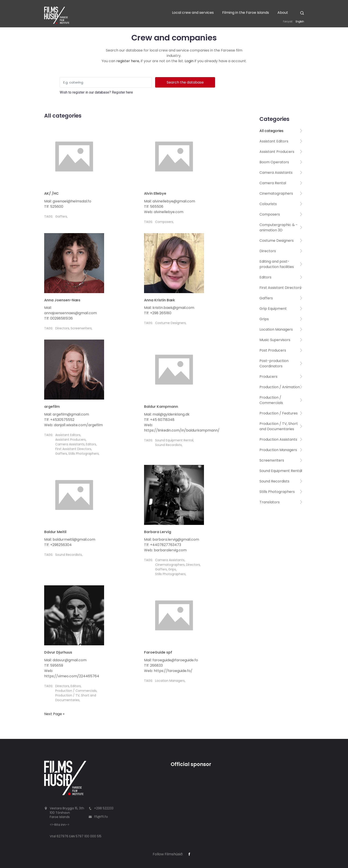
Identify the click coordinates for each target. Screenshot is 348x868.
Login (189, 61)
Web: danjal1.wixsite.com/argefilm (73, 425)
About (283, 13)
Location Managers (170, 681)
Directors (62, 328)
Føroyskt (288, 21)
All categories (271, 131)
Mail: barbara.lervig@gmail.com (172, 539)
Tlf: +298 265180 (158, 313)
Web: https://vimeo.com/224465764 (72, 673)
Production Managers (278, 450)
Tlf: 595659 (54, 665)
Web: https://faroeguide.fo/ (168, 671)
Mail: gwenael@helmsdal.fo (68, 201)
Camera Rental (273, 183)
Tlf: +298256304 (58, 545)
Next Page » (54, 714)
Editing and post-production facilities (277, 264)
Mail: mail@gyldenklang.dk (167, 414)
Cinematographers (170, 565)
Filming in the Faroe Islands (246, 13)
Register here (122, 92)
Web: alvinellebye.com (164, 212)
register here (128, 61)
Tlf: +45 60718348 (159, 420)
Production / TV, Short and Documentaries (76, 698)
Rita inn (60, 825)
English (300, 21)
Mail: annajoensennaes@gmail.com (70, 310)
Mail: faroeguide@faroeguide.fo (171, 660)
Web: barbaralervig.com (165, 550)
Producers (268, 377)
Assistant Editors (68, 435)
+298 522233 (104, 808)
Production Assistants (278, 439)
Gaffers (61, 216)
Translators (270, 502)
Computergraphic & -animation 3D (279, 227)
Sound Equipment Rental (174, 440)
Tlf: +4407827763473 (163, 545)
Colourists (268, 204)
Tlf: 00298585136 (58, 318)
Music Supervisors (275, 340)
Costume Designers (170, 323)
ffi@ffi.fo (101, 817)
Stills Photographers (84, 454)
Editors (91, 444)
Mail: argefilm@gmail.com (67, 414)
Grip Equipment (273, 309)
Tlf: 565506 (154, 207)
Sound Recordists (168, 445)
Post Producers (273, 350)
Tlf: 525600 (54, 207)
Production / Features (279, 413)
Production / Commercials (76, 691)
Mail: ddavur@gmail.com (65, 660)
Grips (172, 569)
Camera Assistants (70, 444)
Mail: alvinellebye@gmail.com (170, 201)
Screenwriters (81, 328)
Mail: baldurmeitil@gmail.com (70, 539)
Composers (164, 222)
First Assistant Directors (73, 449)
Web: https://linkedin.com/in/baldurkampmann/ (182, 428)
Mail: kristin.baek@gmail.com (169, 308)
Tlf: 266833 (153, 665)
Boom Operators (274, 162)
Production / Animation (280, 387)
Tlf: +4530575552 (59, 420)
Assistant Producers (70, 440)
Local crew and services (193, 13)
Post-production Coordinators (274, 363)
